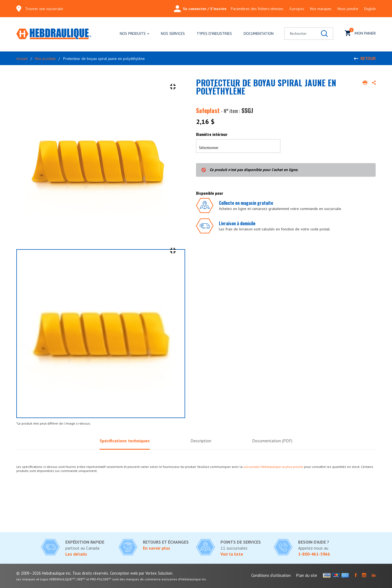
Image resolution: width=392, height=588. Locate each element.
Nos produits (133, 33)
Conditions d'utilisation (271, 575)
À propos (297, 9)
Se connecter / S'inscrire (200, 9)
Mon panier (360, 33)
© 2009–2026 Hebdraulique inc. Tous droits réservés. (63, 573)
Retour (368, 58)
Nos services (173, 33)
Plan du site (307, 575)
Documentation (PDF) (274, 441)
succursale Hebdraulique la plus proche (273, 467)
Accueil (22, 59)
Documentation (259, 33)
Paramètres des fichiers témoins (257, 9)
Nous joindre (348, 9)
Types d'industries (214, 33)
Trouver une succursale (44, 9)
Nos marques (321, 9)
